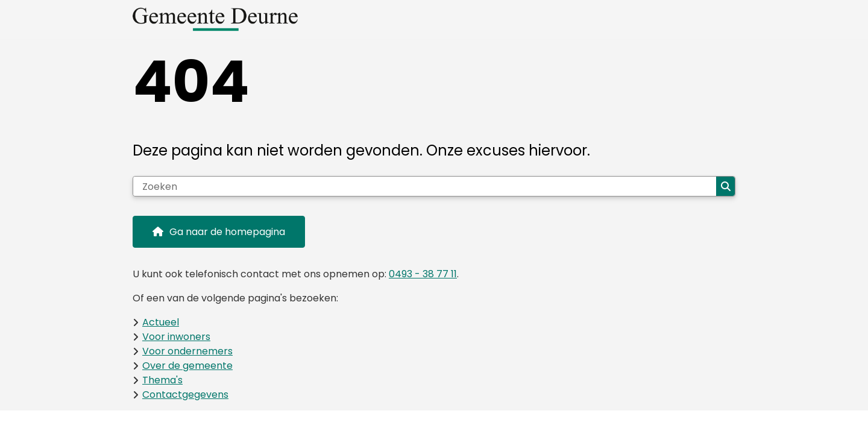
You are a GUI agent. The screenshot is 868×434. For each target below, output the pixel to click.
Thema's (162, 380)
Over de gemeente (187, 366)
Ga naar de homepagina (227, 232)
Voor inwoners (176, 337)
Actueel (161, 322)
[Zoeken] (425, 186)
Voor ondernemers (187, 351)
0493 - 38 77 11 (423, 274)
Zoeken (726, 186)
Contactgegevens (185, 395)
